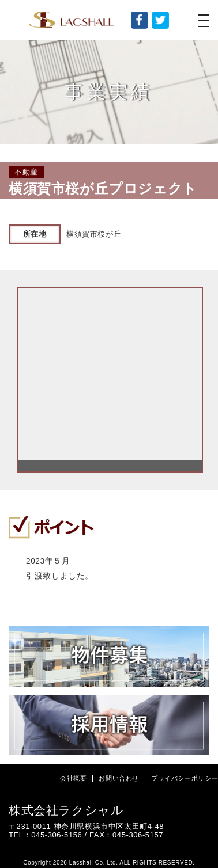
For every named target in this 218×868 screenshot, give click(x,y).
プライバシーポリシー (185, 778)
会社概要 (73, 778)
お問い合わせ (119, 778)
